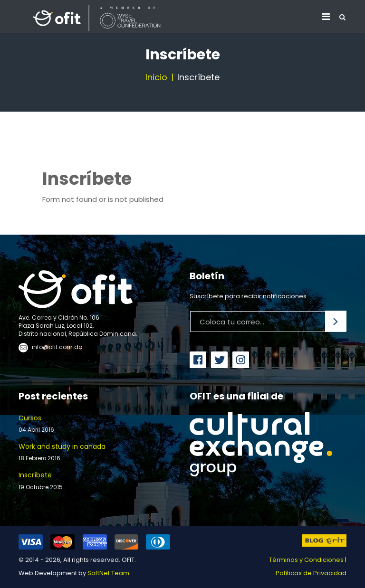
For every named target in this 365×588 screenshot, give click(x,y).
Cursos (97, 424)
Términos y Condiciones (306, 560)
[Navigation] (326, 17)
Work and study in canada (97, 452)
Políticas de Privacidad (311, 573)
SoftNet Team (108, 573)
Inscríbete (97, 481)
